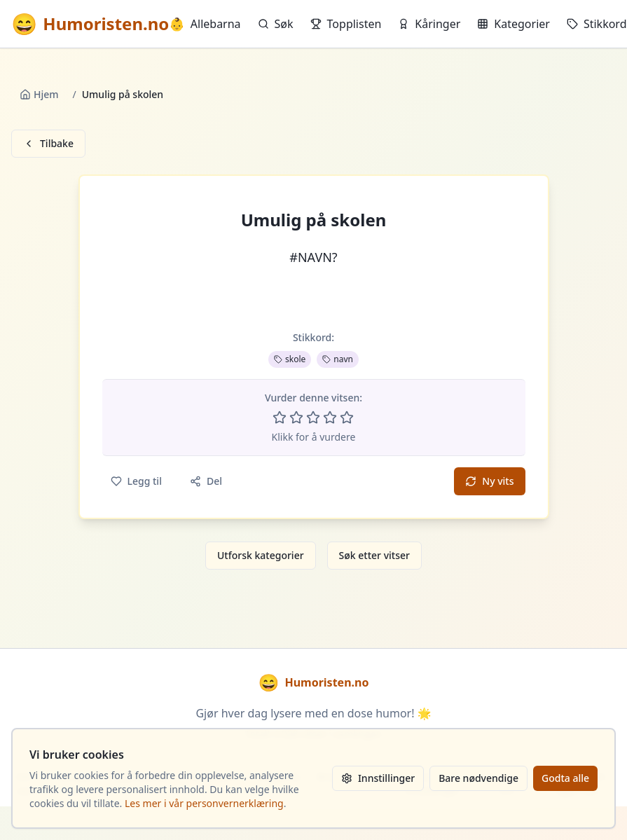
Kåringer (429, 24)
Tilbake (48, 143)
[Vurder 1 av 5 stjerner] (280, 418)
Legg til (136, 481)
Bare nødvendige (478, 778)
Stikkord (597, 24)
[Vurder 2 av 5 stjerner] (296, 418)
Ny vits (489, 481)
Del (206, 481)
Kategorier (514, 24)
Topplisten (346, 24)
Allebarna (205, 24)
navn (338, 359)
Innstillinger (378, 778)
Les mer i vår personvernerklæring (204, 803)
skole (290, 359)
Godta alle (565, 778)
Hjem (39, 94)
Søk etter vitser (374, 555)
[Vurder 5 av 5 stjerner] (347, 418)
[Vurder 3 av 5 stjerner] (313, 418)
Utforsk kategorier (261, 555)
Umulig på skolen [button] (314, 220)
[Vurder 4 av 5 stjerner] (330, 418)
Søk (276, 24)
